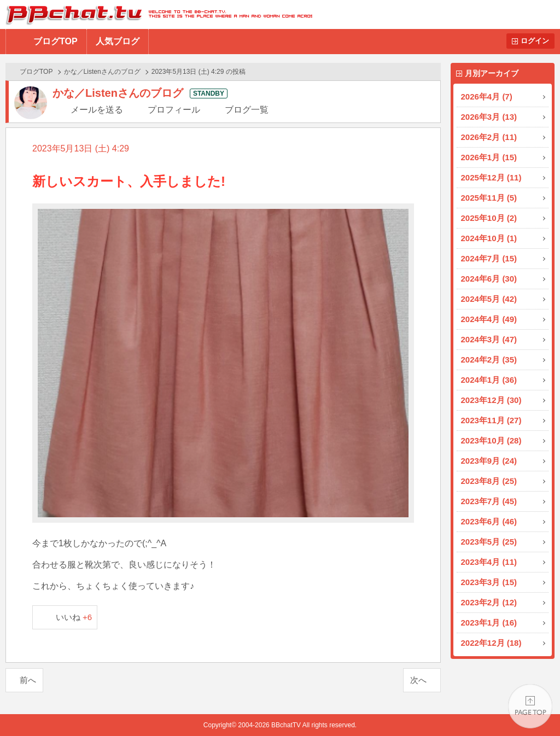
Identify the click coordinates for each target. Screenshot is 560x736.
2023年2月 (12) (489, 602)
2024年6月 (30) (489, 279)
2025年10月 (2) (489, 218)
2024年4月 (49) (489, 319)
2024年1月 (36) (489, 380)
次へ (418, 680)
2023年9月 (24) (489, 461)
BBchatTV (156, 14)
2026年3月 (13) (489, 117)
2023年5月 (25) (489, 542)
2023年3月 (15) (489, 582)
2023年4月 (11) (489, 562)
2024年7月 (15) (489, 258)
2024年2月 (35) (489, 360)
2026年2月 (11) (489, 137)
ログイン (535, 41)
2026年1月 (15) (489, 157)
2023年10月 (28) (491, 440)
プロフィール (174, 110)
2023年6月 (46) (489, 521)
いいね (74, 617)
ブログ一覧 (247, 110)
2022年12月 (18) (491, 643)
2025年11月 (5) (489, 198)
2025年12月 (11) (491, 177)
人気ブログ (118, 41)
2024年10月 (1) (489, 238)
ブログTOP (56, 41)
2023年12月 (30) (491, 400)
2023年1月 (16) (489, 623)
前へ (28, 680)
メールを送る (97, 110)
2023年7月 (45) (489, 501)
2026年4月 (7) (487, 97)
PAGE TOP (530, 706)
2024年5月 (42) (489, 299)
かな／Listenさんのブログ (102, 72)
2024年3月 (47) (489, 339)
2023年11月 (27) (491, 420)
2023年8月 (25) (489, 481)
